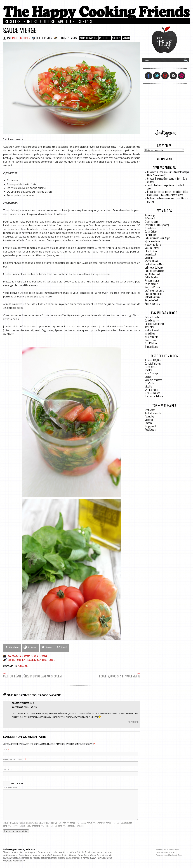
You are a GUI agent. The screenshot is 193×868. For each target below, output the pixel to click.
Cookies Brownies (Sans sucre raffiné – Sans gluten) (167, 180)
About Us (66, 21)
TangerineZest (151, 300)
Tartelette (149, 327)
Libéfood (149, 423)
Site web (8, 769)
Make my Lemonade (153, 380)
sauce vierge (40, 660)
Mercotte (149, 258)
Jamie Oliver (150, 333)
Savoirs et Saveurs (153, 287)
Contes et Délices (20, 703)
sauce (30, 660)
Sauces (116, 38)
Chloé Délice (150, 228)
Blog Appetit (150, 426)
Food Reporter (151, 429)
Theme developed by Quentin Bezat (169, 855)
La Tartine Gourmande (155, 324)
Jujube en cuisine (152, 241)
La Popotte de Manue (154, 267)
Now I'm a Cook (151, 261)
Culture (47, 21)
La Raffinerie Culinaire (154, 271)
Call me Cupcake (152, 317)
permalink (22, 666)
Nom (5, 750)
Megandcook (150, 254)
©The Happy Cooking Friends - (19, 849)
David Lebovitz (151, 340)
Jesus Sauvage (151, 373)
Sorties (30, 21)
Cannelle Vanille (152, 320)
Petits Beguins (151, 277)
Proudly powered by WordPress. (168, 849)
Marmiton (149, 420)
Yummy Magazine (152, 304)
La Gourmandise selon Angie (157, 238)
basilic (11, 660)
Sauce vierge (20, 30)
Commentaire (10, 788)
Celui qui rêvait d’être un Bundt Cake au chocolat (33, 675)
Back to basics (88, 38)
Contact (85, 21)
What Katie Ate (151, 337)
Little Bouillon (151, 251)
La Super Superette (153, 294)
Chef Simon (150, 410)
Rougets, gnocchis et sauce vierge (120, 675)
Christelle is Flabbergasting (157, 225)
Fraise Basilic (151, 367)
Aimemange (150, 215)
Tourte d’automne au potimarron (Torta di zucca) (166, 187)
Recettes (13, 21)
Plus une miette (152, 281)
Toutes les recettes (154, 413)
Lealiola (148, 377)
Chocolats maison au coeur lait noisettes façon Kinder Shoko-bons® (168, 174)
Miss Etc (148, 386)
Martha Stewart (152, 330)
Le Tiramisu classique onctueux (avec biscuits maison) (168, 200)
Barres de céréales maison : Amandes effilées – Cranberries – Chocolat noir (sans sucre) (169, 193)
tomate (51, 660)
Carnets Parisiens (153, 363)
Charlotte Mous (152, 222)
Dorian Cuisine (151, 231)
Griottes (148, 370)
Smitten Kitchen (152, 347)
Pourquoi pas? (151, 284)
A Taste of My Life (153, 360)
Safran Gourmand (153, 297)
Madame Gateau (152, 248)
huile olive (21, 660)
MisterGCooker (21, 38)
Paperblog (149, 416)
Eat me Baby (150, 235)
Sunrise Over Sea (152, 393)
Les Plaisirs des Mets (154, 264)
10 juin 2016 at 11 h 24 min (24, 707)
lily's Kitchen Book (153, 274)
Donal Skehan (151, 343)
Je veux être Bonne (153, 245)
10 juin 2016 (45, 38)
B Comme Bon (151, 218)
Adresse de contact (14, 760)
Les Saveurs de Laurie (154, 290)
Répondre (133, 722)
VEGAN (126, 38)
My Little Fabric (151, 390)
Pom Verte (149, 383)
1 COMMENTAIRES (68, 38)
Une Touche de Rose (154, 396)
